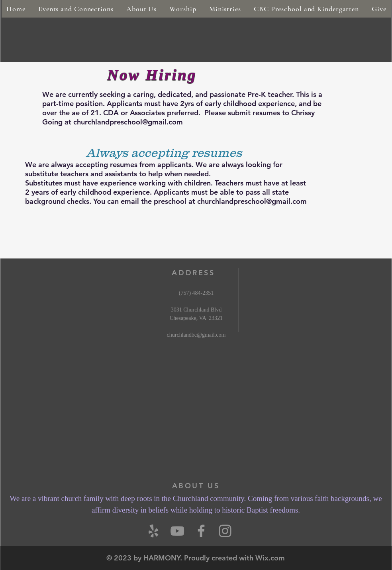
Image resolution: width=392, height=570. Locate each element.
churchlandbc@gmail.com (196, 335)
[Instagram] (225, 531)
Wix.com (270, 558)
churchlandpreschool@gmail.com (128, 122)
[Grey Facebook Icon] (201, 531)
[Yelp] (153, 531)
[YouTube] (177, 531)
